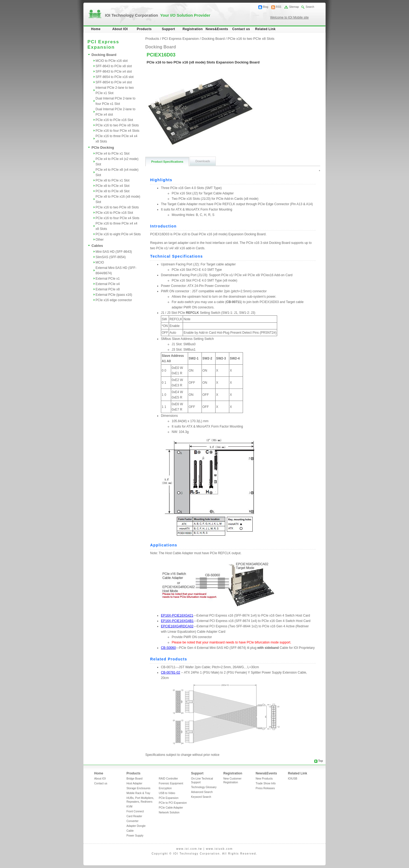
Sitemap (294, 7)
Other (100, 240)
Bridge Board (134, 779)
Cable (130, 831)
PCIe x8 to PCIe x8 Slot (112, 191)
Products (144, 29)
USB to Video (167, 793)
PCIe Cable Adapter (171, 808)
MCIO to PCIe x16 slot (112, 61)
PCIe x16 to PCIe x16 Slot (114, 120)
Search (310, 7)
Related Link (265, 29)
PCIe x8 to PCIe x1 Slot (112, 180)
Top (320, 761)
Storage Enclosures (138, 788)
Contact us (241, 29)
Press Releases (265, 788)
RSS (279, 7)
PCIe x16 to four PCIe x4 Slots (117, 131)
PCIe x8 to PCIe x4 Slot (112, 186)
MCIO (100, 262)
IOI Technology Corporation (158, 15)
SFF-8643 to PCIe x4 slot (114, 72)
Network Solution (169, 812)
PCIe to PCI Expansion (173, 803)
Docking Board (104, 55)
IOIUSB (293, 779)
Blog (266, 7)
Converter (133, 821)
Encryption (165, 788)
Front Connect (135, 811)
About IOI (120, 29)
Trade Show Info (266, 783)
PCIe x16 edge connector (114, 300)
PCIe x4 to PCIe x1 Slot (112, 154)
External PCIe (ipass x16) (114, 295)
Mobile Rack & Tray (138, 793)
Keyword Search (201, 797)
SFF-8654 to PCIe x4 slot (114, 82)
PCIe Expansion (169, 798)
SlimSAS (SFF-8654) (111, 257)
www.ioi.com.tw (189, 849)
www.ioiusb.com (219, 849)
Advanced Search (202, 792)
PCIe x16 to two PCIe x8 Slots (117, 125)
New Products (264, 779)
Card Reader (134, 816)
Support (169, 29)
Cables (97, 246)
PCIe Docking (103, 147)
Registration (193, 29)
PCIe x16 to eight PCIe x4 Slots (118, 234)
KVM (129, 807)
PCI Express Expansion (180, 39)
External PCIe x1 (108, 279)
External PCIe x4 (108, 284)
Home (96, 29)
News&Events (217, 29)
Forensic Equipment (171, 783)
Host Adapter (134, 783)
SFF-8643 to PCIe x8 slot (114, 66)
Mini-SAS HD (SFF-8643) (114, 252)
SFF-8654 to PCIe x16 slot (114, 77)
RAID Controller (168, 779)
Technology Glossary (204, 787)
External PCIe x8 (108, 289)
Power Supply (135, 836)
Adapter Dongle (136, 826)
